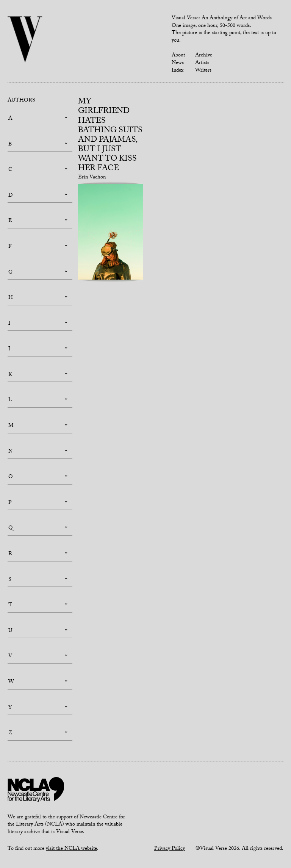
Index (178, 71)
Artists (202, 63)
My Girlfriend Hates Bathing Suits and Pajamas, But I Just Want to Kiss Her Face (110, 136)
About (178, 56)
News (178, 63)
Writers (203, 71)
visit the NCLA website (71, 849)
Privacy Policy (170, 849)
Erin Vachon (92, 178)
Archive (204, 56)
